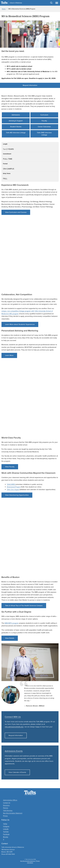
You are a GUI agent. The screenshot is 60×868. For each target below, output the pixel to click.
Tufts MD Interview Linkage (16, 133)
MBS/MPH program (12, 623)
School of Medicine (16, 3)
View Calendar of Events (17, 772)
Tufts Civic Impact (13, 490)
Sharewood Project (14, 487)
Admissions (16, 115)
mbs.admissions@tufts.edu (14, 727)
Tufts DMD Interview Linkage (44, 134)
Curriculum (44, 115)
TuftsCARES (11, 484)
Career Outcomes (44, 127)
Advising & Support (16, 121)
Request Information (30, 85)
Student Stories (16, 127)
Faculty (44, 121)
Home (4, 9)
